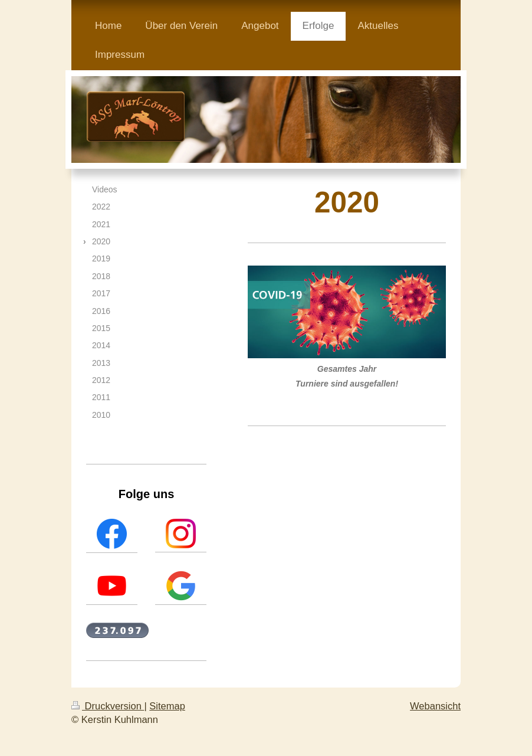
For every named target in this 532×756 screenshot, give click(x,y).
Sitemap (167, 706)
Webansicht (435, 706)
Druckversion (108, 706)
